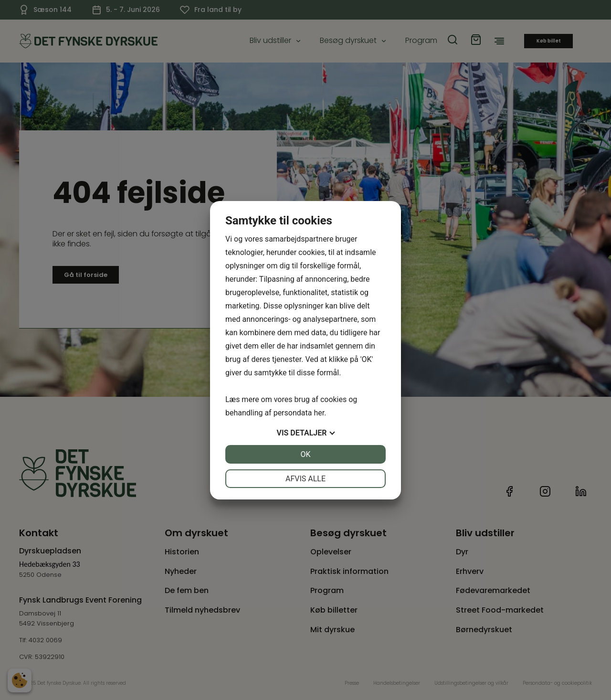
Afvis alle (305, 479)
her (319, 413)
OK (305, 454)
